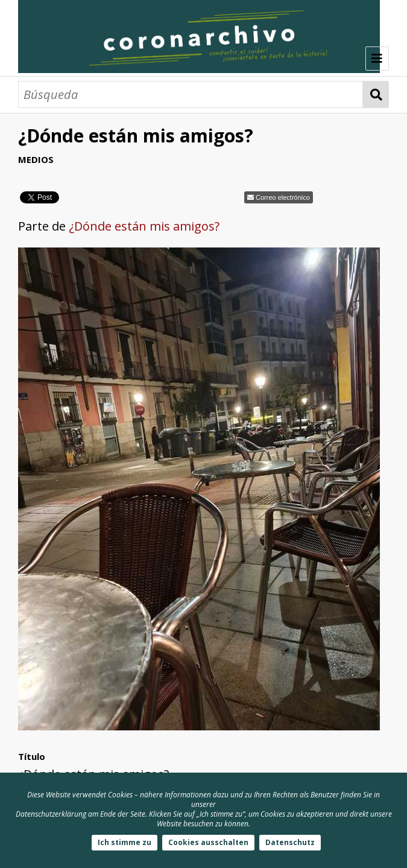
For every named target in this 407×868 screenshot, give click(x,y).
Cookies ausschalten (208, 842)
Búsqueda (376, 94)
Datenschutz (290, 842)
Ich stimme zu (125, 842)
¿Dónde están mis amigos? (144, 226)
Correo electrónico (283, 197)
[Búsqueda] (191, 94)
